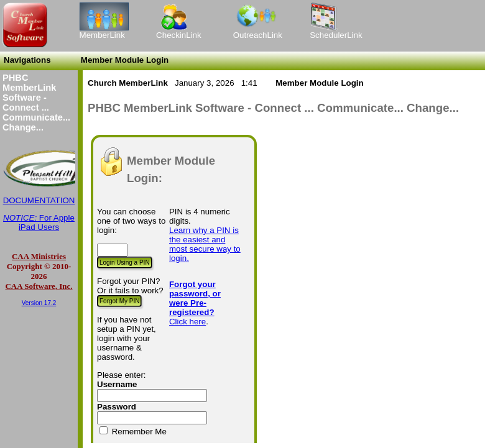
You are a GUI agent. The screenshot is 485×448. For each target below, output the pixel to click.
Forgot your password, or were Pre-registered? (195, 298)
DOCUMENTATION (39, 200)
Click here (187, 322)
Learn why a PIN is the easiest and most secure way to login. (205, 244)
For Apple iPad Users (39, 222)
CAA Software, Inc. (39, 286)
